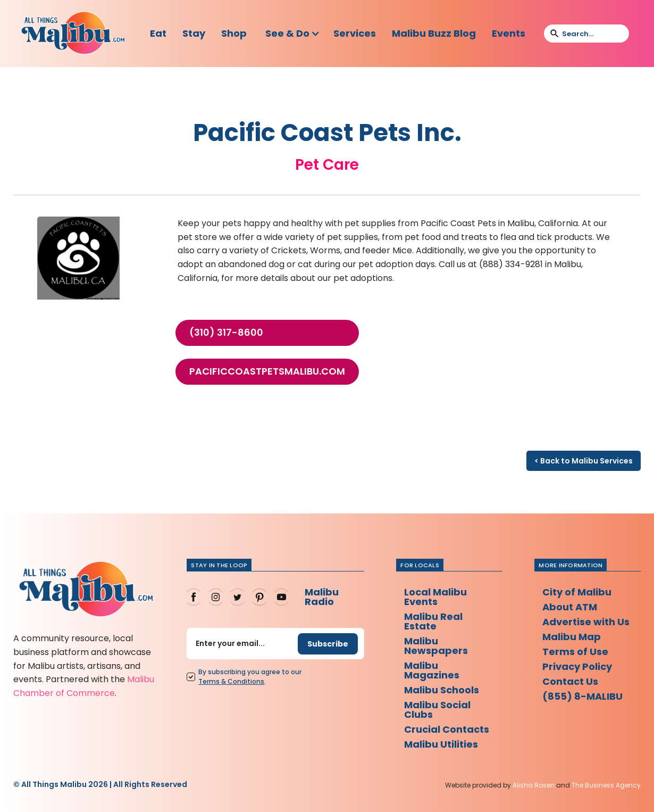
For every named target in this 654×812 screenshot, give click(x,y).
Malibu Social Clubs (437, 710)
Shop (234, 33)
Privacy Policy (577, 666)
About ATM (570, 607)
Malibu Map (572, 637)
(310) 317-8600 (226, 333)
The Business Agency (606, 785)
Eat (158, 33)
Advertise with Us (586, 622)
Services (355, 33)
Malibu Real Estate (433, 621)
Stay (194, 33)
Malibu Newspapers (436, 646)
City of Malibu (577, 592)
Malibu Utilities (441, 744)
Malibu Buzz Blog (434, 33)
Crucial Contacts (447, 729)
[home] (73, 34)
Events (509, 33)
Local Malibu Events (435, 597)
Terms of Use (575, 652)
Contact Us (570, 681)
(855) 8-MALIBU (582, 696)
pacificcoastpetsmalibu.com (267, 371)
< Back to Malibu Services (584, 461)
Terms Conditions (231, 681)
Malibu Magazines (432, 670)
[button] (293, 34)
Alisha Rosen (534, 785)
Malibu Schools (442, 690)
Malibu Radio (322, 597)
